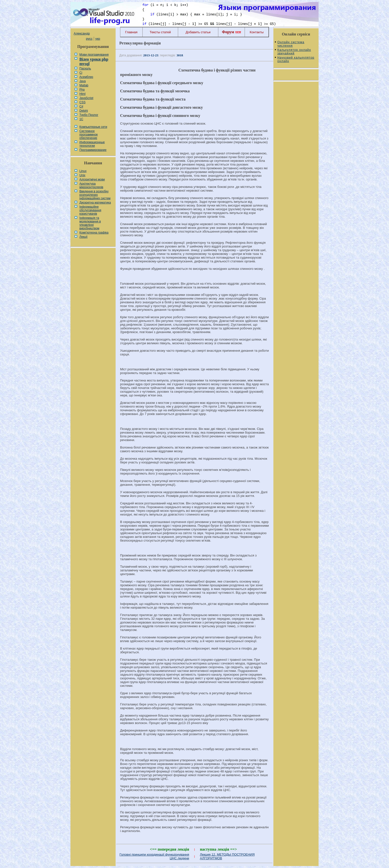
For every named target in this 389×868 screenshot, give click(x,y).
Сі (81, 73)
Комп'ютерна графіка (94, 233)
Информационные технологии (92, 144)
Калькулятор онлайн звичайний (294, 52)
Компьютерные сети (93, 127)
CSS (82, 102)
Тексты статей (160, 32)
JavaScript (86, 98)
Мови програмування (94, 55)
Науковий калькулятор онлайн (296, 59)
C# (81, 106)
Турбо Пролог (89, 115)
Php (82, 90)
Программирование (93, 150)
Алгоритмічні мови (92, 179)
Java (82, 81)
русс (89, 39)
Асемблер (86, 77)
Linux (83, 171)
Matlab (84, 85)
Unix (82, 175)
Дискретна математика (95, 203)
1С (81, 119)
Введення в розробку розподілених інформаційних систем (95, 195)
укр (98, 39)
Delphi (84, 111)
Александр (82, 33)
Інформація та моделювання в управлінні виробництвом (90, 223)
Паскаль (85, 69)
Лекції (83, 237)
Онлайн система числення (291, 44)
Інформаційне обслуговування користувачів (90, 210)
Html (82, 94)
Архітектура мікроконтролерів (91, 185)
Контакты (257, 32)
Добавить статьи (198, 32)
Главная (131, 32)
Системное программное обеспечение (89, 135)
